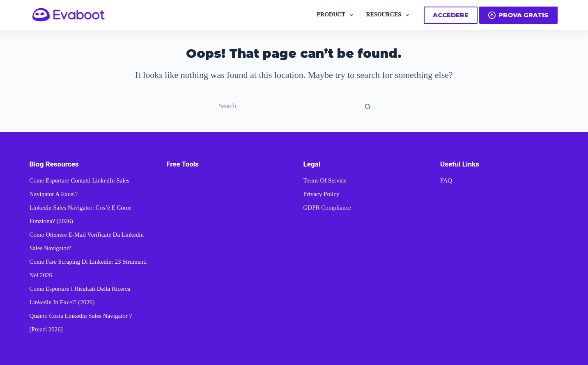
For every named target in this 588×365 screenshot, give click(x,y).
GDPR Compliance (327, 208)
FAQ (446, 180)
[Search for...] (286, 106)
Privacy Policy (321, 194)
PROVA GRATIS (519, 15)
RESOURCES (389, 15)
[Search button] (368, 106)
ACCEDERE (451, 15)
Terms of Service (325, 180)
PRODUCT (336, 15)
